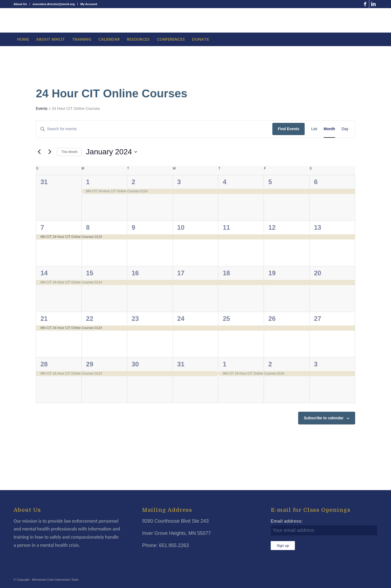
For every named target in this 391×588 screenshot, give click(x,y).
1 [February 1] (224, 364)
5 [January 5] (270, 182)
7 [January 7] (42, 227)
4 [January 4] (224, 182)
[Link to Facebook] (365, 4)
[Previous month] (39, 152)
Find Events (288, 129)
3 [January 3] (179, 182)
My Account (89, 4)
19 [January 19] (272, 273)
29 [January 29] (90, 364)
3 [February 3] (316, 364)
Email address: (287, 521)
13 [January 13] (318, 227)
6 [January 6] (316, 182)
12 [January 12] (272, 227)
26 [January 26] (272, 319)
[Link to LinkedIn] (373, 4)
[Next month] (50, 152)
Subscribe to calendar (324, 418)
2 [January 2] (133, 182)
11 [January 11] (226, 227)
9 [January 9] (133, 227)
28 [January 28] (44, 364)
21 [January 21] (44, 319)
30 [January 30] (135, 364)
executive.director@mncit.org (54, 4)
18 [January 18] (226, 273)
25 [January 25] (226, 319)
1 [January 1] (88, 182)
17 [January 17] (181, 273)
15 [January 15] (90, 273)
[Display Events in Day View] (345, 129)
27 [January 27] (318, 319)
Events (42, 108)
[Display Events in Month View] (329, 129)
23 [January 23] (135, 319)
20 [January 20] (318, 273)
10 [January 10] (181, 227)
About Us (20, 4)
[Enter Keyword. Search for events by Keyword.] (154, 129)
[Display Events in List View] (314, 129)
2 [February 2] (270, 364)
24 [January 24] (181, 319)
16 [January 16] (135, 273)
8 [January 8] (88, 227)
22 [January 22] (90, 319)
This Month (69, 152)
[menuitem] (22, 4)
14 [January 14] (44, 273)
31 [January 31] (181, 364)
